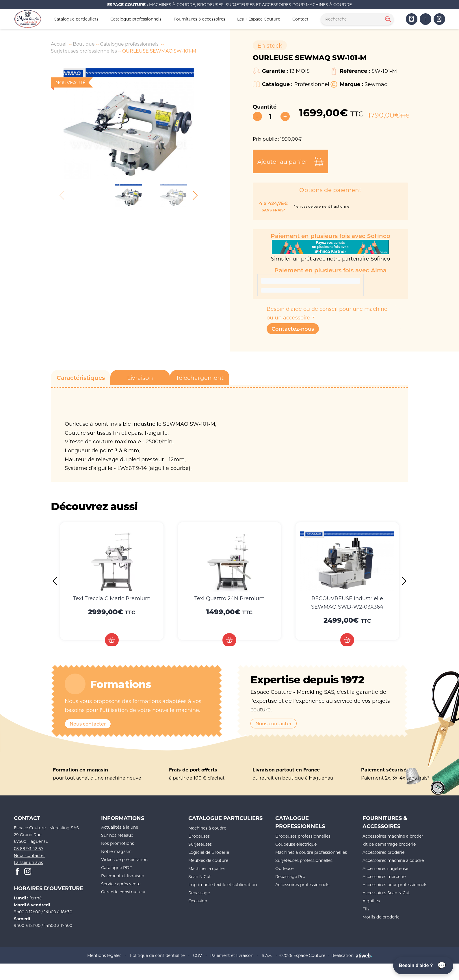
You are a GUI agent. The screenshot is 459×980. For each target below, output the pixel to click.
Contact (300, 19)
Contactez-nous (293, 329)
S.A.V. (267, 955)
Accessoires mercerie (384, 876)
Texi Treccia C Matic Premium (112, 598)
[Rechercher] (387, 19)
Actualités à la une (120, 827)
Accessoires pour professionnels (395, 885)
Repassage (199, 893)
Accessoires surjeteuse (385, 868)
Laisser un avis (28, 862)
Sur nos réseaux (117, 835)
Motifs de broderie (381, 917)
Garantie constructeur (123, 892)
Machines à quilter (207, 868)
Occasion (198, 901)
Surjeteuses (200, 844)
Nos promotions (118, 843)
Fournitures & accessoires (199, 19)
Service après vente (121, 884)
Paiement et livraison (123, 876)
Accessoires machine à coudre (393, 860)
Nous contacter (88, 724)
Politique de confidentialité (157, 955)
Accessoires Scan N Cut (386, 893)
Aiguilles (371, 901)
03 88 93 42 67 (29, 848)
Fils (366, 909)
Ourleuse (284, 868)
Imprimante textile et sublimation (223, 885)
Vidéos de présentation (124, 859)
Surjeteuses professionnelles (84, 51)
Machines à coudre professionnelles (311, 852)
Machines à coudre (207, 828)
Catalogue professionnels (136, 19)
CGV (197, 955)
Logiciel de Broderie (209, 852)
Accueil (59, 44)
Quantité (265, 107)
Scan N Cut (200, 876)
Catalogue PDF (117, 868)
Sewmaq (376, 84)
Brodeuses (199, 836)
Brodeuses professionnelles (303, 836)
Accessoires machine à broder (393, 836)
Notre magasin (116, 851)
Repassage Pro (290, 876)
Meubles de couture (208, 860)
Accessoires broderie (383, 852)
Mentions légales (104, 955)
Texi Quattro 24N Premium (229, 598)
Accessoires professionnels (302, 885)
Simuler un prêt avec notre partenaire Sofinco (330, 251)
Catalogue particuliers (76, 19)
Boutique (84, 44)
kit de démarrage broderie (389, 844)
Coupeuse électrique (296, 844)
